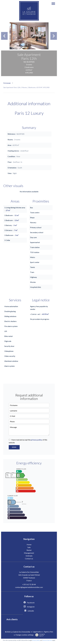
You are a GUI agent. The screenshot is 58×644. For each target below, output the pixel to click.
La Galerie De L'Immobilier (29, 572)
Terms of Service (47, 640)
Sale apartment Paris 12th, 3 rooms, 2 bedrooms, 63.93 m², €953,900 (26, 87)
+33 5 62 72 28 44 (29, 584)
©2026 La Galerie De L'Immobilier (18, 632)
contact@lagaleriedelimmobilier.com (29, 587)
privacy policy (37, 440)
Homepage (7, 83)
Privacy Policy (36, 640)
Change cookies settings (24, 635)
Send (14, 447)
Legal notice (37, 632)
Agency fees (49, 632)
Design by (39, 635)
